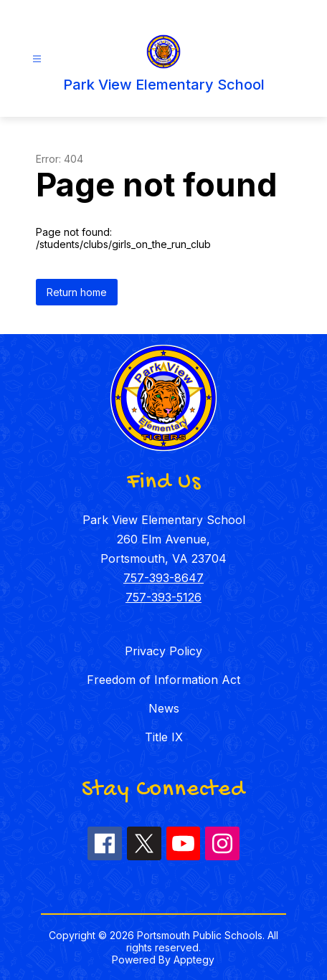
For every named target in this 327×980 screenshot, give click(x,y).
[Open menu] (37, 59)
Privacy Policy (163, 651)
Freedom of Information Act (163, 680)
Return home (77, 292)
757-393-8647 (163, 578)
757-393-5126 (163, 597)
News (164, 708)
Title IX (164, 737)
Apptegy (194, 960)
